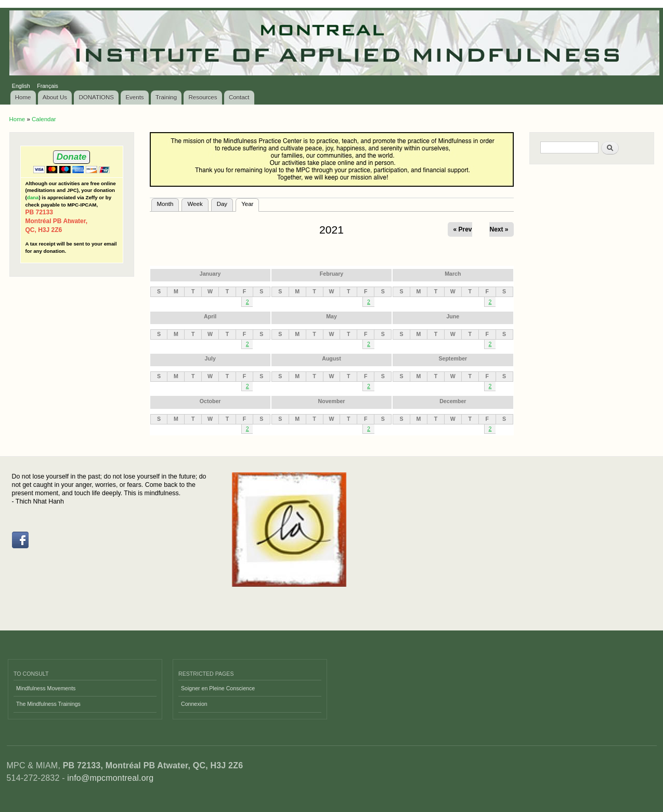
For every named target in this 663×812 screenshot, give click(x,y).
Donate (71, 157)
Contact (239, 97)
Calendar (44, 119)
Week (195, 204)
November (332, 401)
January (210, 274)
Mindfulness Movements (46, 688)
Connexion (194, 704)
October (210, 401)
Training (166, 97)
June (453, 316)
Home (23, 97)
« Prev (462, 229)
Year (250, 203)
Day (222, 204)
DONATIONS (97, 97)
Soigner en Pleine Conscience (218, 688)
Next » (499, 229)
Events (134, 97)
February (331, 274)
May (331, 316)
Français (48, 86)
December (453, 401)
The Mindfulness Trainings (48, 704)
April (210, 316)
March (453, 274)
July (210, 358)
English (21, 86)
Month (165, 204)
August (331, 358)
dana (33, 197)
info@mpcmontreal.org (110, 778)
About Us (55, 97)
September (453, 358)
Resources (203, 97)
